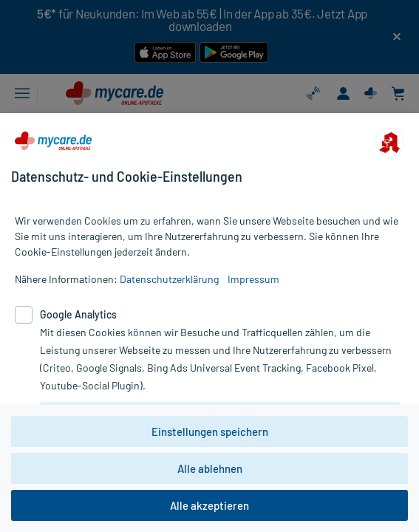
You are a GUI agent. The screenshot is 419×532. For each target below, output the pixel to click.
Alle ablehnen (210, 468)
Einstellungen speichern (210, 432)
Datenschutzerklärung (169, 279)
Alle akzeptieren (209, 505)
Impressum (253, 279)
